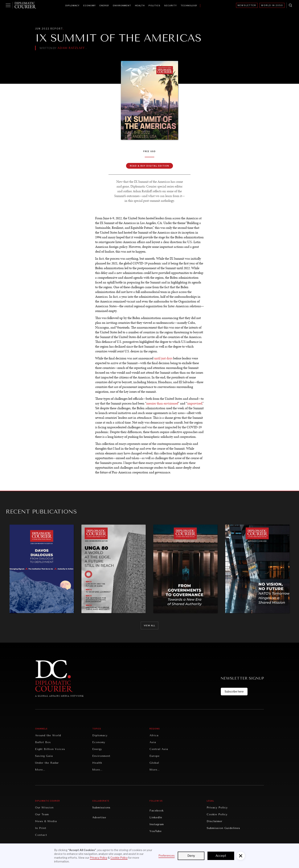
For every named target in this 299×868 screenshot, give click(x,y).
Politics (154, 6)
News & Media (46, 821)
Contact (41, 835)
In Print (41, 828)
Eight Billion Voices (50, 749)
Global (154, 763)
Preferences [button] (167, 856)
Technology (189, 6)
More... (40, 770)
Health (140, 6)
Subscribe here (234, 691)
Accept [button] (221, 856)
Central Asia (159, 749)
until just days (163, 358)
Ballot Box (43, 742)
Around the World (48, 735)
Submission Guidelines (223, 828)
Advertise (99, 817)
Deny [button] (191, 856)
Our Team (42, 814)
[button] (241, 856)
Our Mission (44, 808)
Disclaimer (215, 821)
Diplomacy (72, 6)
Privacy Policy (217, 808)
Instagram (157, 824)
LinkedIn (156, 817)
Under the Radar (47, 763)
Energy (104, 6)
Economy (90, 6)
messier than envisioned (162, 403)
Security (170, 6)
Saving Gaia (44, 756)
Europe (155, 756)
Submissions (101, 808)
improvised (195, 403)
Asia (153, 742)
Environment (122, 6)
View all (149, 625)
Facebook (157, 811)
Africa (154, 735)
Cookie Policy (217, 814)
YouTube (156, 831)
